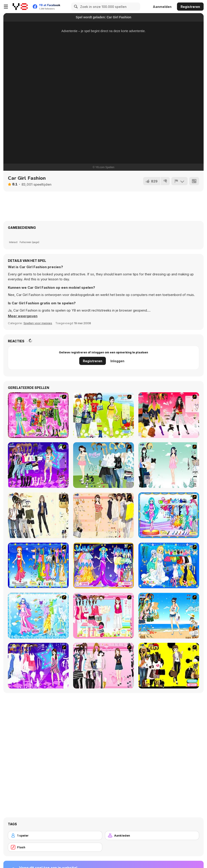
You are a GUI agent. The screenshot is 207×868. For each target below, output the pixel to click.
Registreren (190, 7)
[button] (23, 316)
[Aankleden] (152, 835)
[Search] (75, 7)
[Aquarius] (38, 616)
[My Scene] (38, 666)
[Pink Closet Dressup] (103, 616)
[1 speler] (55, 835)
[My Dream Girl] (103, 465)
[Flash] (55, 847)
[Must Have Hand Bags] (103, 415)
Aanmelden (162, 7)
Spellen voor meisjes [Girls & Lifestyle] (38, 323)
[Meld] (179, 181)
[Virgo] (38, 565)
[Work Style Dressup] (38, 515)
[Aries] (103, 565)
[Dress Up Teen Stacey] (169, 415)
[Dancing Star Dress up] (38, 465)
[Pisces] (169, 515)
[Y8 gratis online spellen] (20, 7)
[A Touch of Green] (38, 415)
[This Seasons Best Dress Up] (169, 666)
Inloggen (117, 361)
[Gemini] (169, 565)
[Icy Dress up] (169, 465)
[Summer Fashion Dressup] (103, 666)
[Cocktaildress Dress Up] (103, 515)
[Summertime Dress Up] (169, 616)
